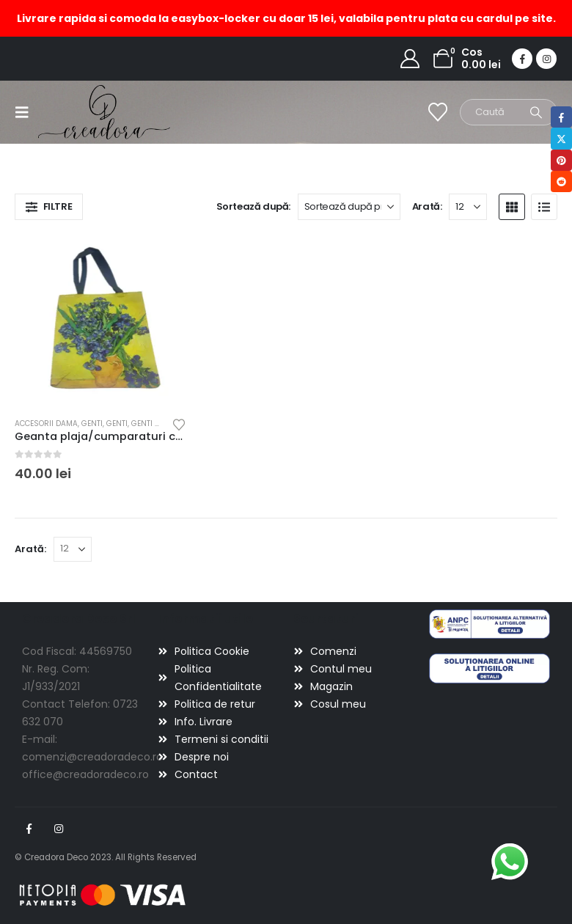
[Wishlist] (438, 112)
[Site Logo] (79, 112)
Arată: (427, 206)
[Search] (536, 112)
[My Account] (410, 59)
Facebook (29, 829)
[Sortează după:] (349, 207)
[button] (26, 112)
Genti (92, 423)
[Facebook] (522, 59)
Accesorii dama (46, 423)
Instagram (59, 829)
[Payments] (103, 895)
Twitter (561, 138)
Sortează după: (254, 206)
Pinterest (561, 160)
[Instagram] (546, 59)
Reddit (561, 181)
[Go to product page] (100, 320)
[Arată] (468, 207)
